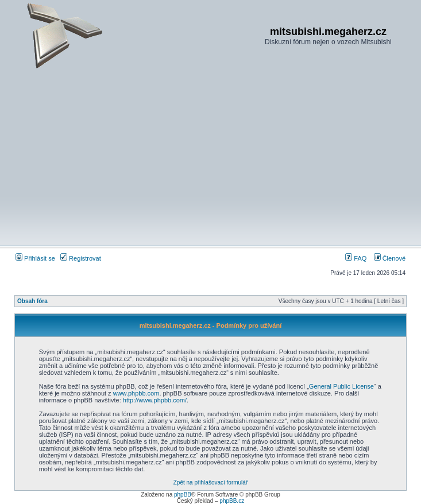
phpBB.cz (232, 501)
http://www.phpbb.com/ (155, 400)
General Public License (341, 386)
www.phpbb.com (136, 393)
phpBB (183, 495)
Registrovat (81, 258)
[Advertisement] (210, 157)
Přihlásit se (35, 258)
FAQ (356, 258)
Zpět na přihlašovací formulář (211, 482)
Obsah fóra (32, 301)
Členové (390, 258)
